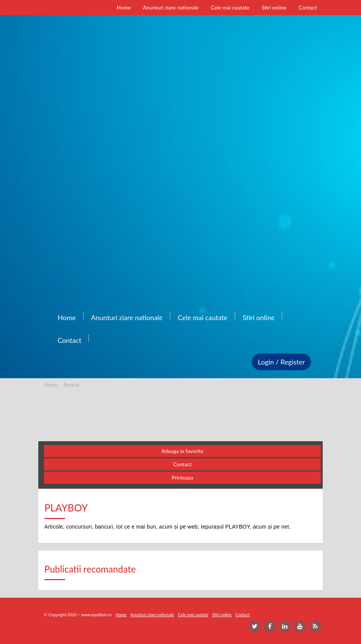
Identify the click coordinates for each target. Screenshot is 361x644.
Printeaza (182, 477)
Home (51, 385)
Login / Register (281, 362)
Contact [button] (183, 464)
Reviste (71, 385)
